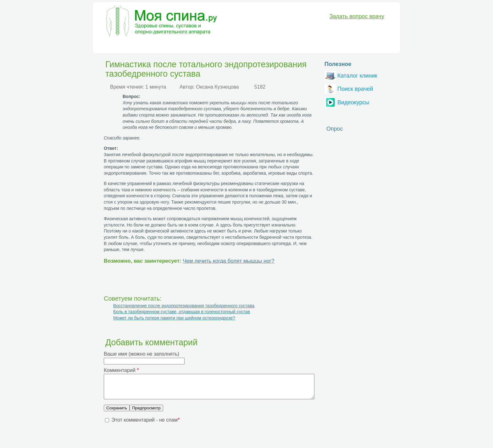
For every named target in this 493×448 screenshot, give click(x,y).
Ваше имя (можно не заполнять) (141, 354)
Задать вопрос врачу (357, 16)
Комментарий (121, 370)
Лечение (177, 46)
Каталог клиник (351, 75)
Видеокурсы (347, 102)
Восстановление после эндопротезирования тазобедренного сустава (184, 306)
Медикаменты (210, 46)
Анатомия (245, 46)
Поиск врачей (349, 88)
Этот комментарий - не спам (145, 425)
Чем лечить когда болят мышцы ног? (229, 261)
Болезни (113, 46)
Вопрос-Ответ (305, 46)
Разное (273, 46)
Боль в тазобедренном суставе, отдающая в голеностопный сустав (182, 312)
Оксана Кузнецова (218, 87)
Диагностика (145, 46)
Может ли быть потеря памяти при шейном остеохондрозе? (174, 318)
